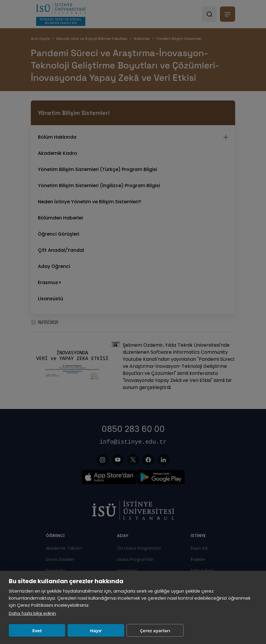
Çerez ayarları (137, 630)
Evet (33, 630)
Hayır (85, 630)
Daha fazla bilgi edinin (32, 613)
